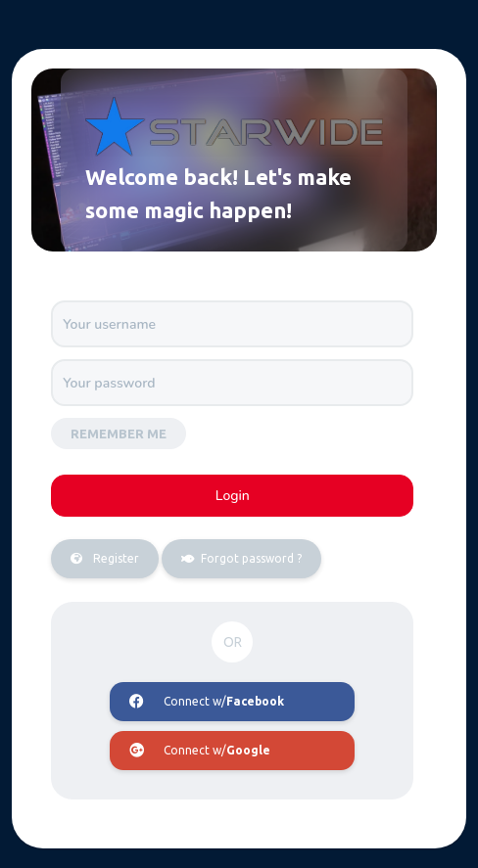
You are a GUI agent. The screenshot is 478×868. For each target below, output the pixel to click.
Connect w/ (207, 702)
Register (95, 559)
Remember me (119, 434)
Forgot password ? (232, 559)
